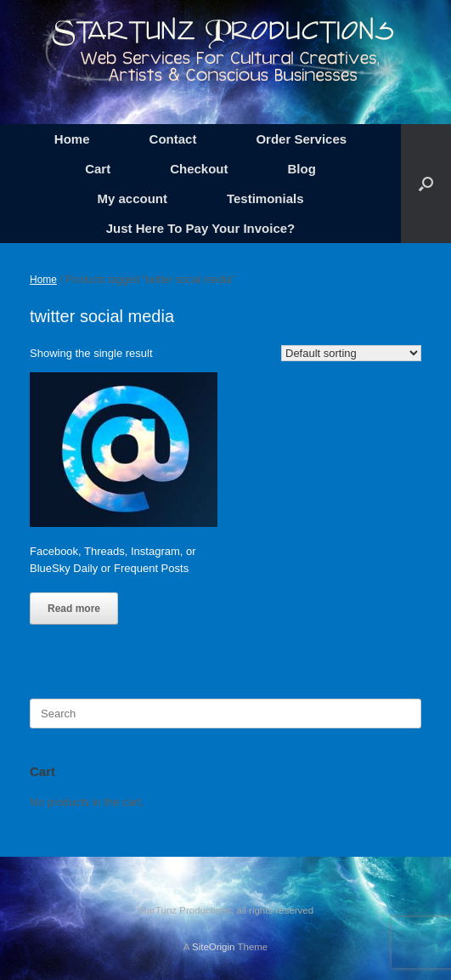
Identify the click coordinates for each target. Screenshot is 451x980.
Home (72, 139)
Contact (173, 139)
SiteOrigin (214, 947)
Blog (302, 169)
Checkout (199, 169)
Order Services (301, 139)
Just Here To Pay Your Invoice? (201, 228)
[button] (426, 184)
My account (132, 198)
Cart (98, 169)
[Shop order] (351, 353)
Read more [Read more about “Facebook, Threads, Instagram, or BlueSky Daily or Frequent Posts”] (74, 609)
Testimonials (265, 198)
